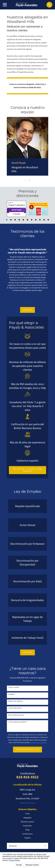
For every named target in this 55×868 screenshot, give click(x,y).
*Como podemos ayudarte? (17, 722)
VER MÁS (28, 310)
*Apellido (11, 694)
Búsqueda (13, 846)
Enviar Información (27, 749)
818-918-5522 (27, 777)
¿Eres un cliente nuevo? (16, 715)
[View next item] (29, 180)
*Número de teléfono (15, 701)
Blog (27, 830)
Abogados (27, 818)
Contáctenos (27, 834)
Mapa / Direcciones (27, 803)
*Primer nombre (13, 687)
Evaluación (27, 826)
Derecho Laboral (27, 822)
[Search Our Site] (45, 846)
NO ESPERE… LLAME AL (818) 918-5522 (27, 470)
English (27, 838)
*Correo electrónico (15, 708)
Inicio (27, 813)
